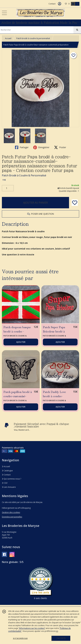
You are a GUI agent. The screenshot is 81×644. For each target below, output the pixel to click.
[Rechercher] (77, 30)
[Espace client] (60, 4)
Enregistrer (41, 147)
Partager (22, 147)
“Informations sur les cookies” (32, 628)
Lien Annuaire (9, 487)
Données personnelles (12, 517)
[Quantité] (8, 188)
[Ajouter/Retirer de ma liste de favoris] (75, 203)
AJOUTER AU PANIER (35, 203)
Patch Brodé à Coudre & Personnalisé (24, 175)
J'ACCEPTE (61, 638)
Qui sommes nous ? (12, 479)
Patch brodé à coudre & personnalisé (33, 38)
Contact (52, 4)
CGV (5, 483)
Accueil (8, 38)
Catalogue (7, 471)
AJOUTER (21, 342)
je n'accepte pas (20, 638)
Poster (60, 147)
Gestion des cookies (11, 512)
